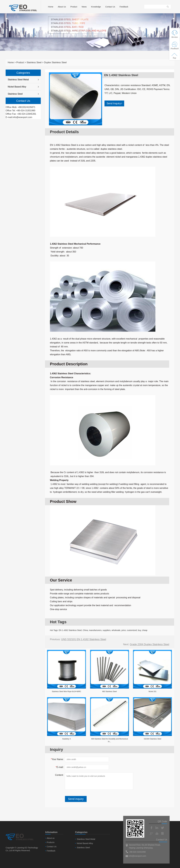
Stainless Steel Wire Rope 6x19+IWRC (67, 692)
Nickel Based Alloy (17, 87)
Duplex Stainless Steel (55, 62)
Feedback (124, 7)
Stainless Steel (34, 62)
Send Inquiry (114, 103)
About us (51, 838)
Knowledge (96, 7)
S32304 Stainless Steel (152, 739)
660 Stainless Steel (109, 692)
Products (51, 842)
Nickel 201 (152, 692)
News (84, 7)
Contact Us (110, 7)
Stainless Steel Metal (18, 80)
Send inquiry (76, 799)
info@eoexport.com (22, 117)
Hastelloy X (66, 739)
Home (51, 7)
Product (74, 7)
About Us (62, 7)
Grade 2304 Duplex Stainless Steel (149, 644)
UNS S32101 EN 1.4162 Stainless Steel (84, 639)
